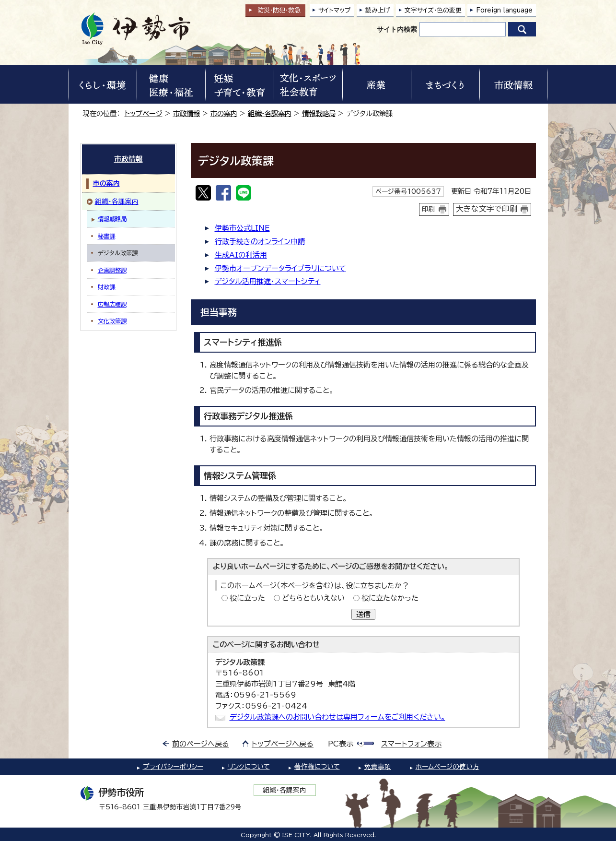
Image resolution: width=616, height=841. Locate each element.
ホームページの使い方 (447, 767)
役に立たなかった (390, 598)
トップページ (144, 113)
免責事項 (378, 767)
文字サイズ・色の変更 (433, 10)
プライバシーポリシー (173, 767)
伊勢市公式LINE (242, 228)
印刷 (429, 209)
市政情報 (186, 113)
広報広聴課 (112, 304)
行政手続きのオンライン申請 (260, 242)
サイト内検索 (397, 29)
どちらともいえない (313, 598)
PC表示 (341, 744)
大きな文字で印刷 (487, 209)
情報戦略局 (319, 113)
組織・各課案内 (270, 113)
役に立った (247, 598)
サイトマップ (335, 10)
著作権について (317, 767)
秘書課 (106, 236)
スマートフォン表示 (411, 744)
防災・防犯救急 (279, 10)
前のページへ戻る (201, 744)
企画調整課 (112, 270)
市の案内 (224, 113)
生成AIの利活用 (241, 255)
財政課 (106, 287)
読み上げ (378, 10)
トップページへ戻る (283, 744)
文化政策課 (112, 321)
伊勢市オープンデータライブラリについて (280, 268)
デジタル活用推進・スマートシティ (268, 281)
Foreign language (504, 10)
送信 (363, 614)
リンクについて (249, 767)
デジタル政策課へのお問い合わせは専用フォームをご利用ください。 (337, 717)
